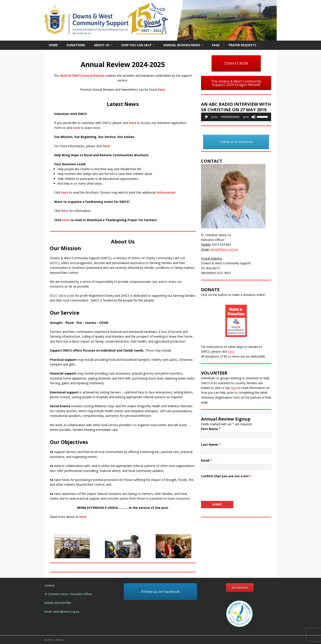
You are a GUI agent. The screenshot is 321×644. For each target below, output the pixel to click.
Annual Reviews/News (182, 45)
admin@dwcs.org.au (66, 612)
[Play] (207, 117)
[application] (236, 117)
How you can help (136, 45)
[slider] (230, 117)
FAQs (216, 45)
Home (53, 45)
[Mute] (253, 117)
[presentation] (234, 488)
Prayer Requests (242, 45)
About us (102, 45)
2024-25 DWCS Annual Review (82, 76)
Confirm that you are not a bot (226, 476)
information (166, 192)
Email (207, 460)
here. (107, 146)
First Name (211, 429)
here (162, 89)
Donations (76, 45)
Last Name (211, 444)
